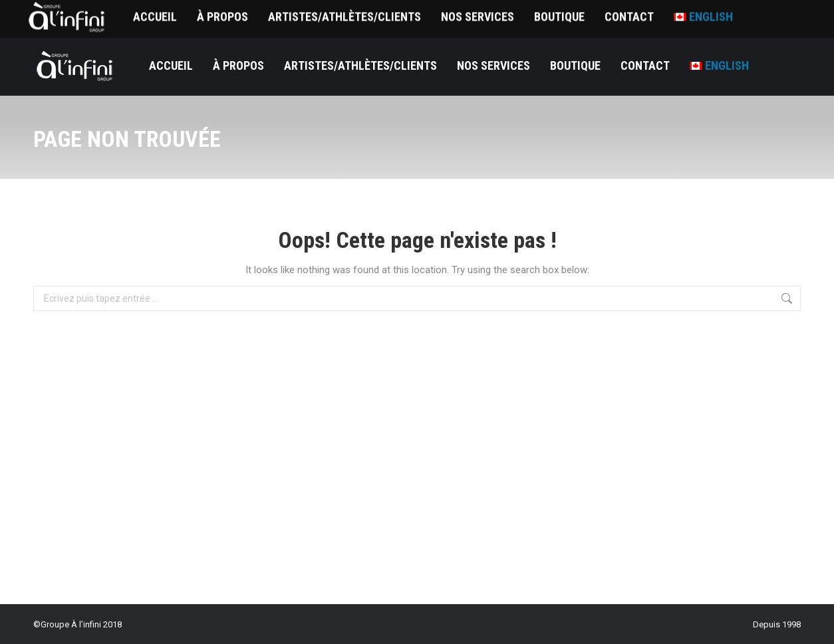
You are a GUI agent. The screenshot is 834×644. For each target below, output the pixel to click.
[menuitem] (719, 66)
